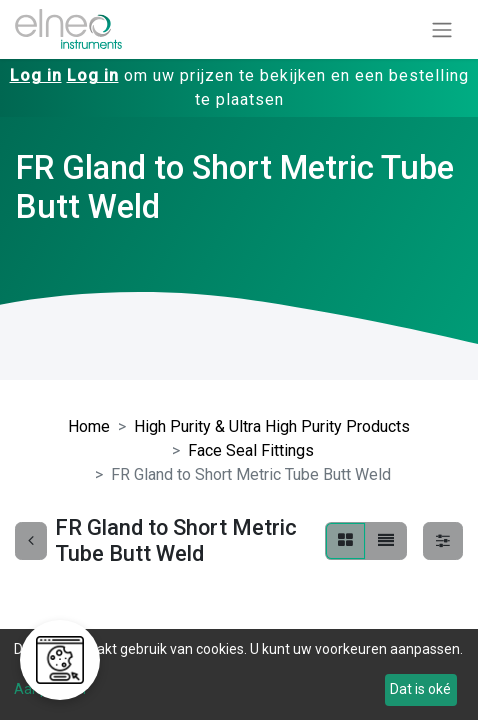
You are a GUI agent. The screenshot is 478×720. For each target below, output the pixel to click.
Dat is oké (420, 689)
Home (89, 426)
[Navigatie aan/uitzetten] (442, 29)
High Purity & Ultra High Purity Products (272, 426)
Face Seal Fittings (251, 450)
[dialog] (239, 674)
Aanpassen (50, 689)
